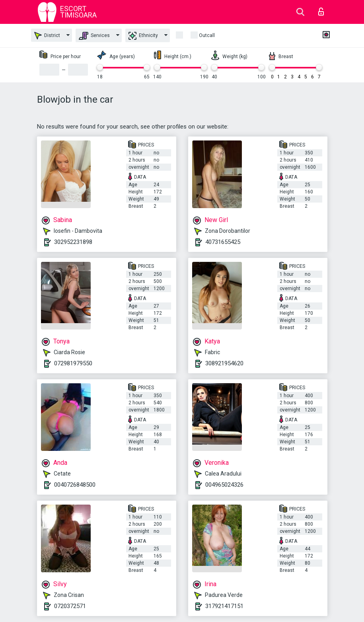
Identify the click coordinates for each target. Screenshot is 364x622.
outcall (207, 35)
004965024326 (224, 485)
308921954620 (224, 363)
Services (94, 36)
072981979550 (73, 363)
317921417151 (224, 606)
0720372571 (70, 606)
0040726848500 (75, 485)
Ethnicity (143, 36)
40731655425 (223, 242)
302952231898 (73, 242)
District (47, 36)
